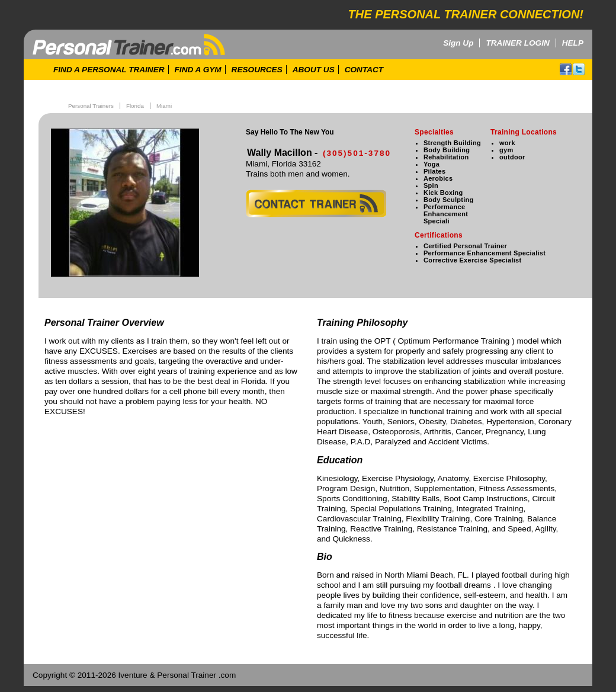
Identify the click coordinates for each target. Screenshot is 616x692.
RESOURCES (257, 70)
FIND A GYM (198, 70)
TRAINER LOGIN (517, 43)
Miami (164, 106)
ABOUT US (314, 70)
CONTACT (364, 70)
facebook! (566, 69)
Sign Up (458, 43)
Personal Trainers (91, 106)
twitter (579, 69)
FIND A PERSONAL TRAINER (109, 70)
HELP (573, 43)
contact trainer (316, 204)
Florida (135, 106)
